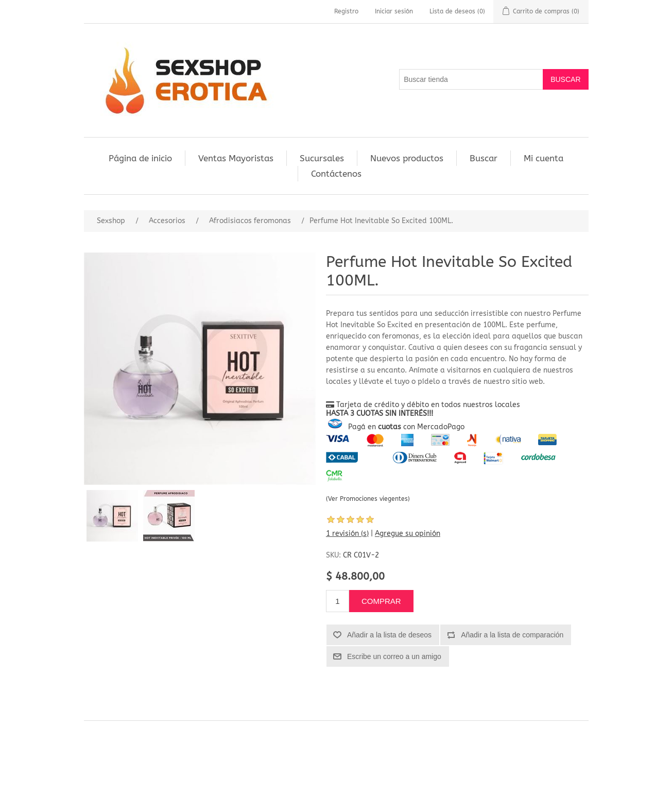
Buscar (484, 158)
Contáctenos (336, 174)
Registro (346, 11)
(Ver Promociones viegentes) (368, 499)
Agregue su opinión (408, 534)
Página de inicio (140, 158)
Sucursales (322, 158)
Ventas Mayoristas (236, 158)
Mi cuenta (544, 158)
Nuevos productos (407, 158)
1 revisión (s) (347, 534)
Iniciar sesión (394, 11)
